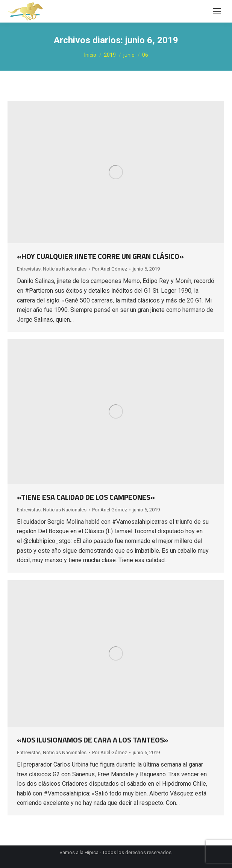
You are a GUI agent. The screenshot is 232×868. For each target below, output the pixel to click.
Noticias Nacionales (65, 269)
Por (110, 269)
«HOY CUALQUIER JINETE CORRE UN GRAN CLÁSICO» (100, 256)
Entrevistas (29, 269)
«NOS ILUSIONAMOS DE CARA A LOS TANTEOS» (93, 740)
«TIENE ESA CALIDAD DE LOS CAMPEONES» (86, 497)
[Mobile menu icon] (217, 11)
